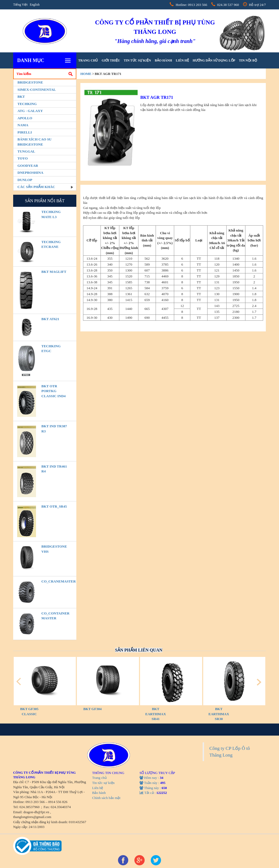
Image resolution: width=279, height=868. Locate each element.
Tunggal (26, 151)
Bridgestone (30, 82)
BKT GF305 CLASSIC (29, 711)
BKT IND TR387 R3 (54, 429)
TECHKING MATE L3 (51, 214)
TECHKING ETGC (51, 349)
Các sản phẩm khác (36, 187)
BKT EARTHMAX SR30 (219, 714)
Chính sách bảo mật (106, 798)
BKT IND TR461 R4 (54, 469)
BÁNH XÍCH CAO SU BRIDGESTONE (35, 142)
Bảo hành (163, 60)
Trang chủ (88, 60)
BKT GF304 (92, 709)
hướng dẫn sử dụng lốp (214, 60)
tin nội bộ (248, 60)
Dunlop (25, 180)
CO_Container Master (55, 616)
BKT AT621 (50, 319)
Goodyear (28, 166)
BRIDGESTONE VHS (54, 549)
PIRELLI (25, 132)
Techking (27, 104)
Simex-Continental (37, 90)
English (35, 5)
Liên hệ (182, 60)
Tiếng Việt (20, 5)
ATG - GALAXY (30, 111)
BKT (21, 97)
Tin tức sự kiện (137, 60)
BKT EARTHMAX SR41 (156, 714)
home (86, 74)
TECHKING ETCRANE (51, 244)
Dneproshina (30, 173)
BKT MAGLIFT (54, 272)
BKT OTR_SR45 (54, 506)
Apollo (25, 118)
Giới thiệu (111, 60)
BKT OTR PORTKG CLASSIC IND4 (53, 391)
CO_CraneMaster (55, 581)
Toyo (23, 158)
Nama (23, 125)
